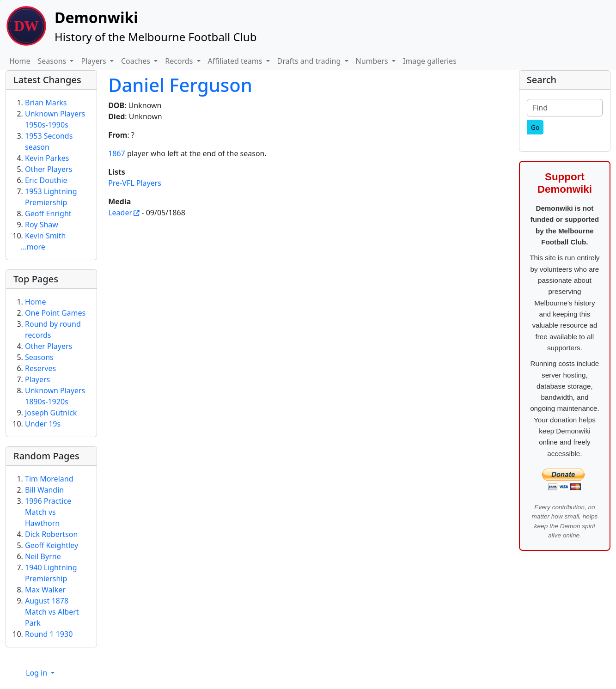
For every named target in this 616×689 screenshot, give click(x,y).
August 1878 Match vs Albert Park (52, 612)
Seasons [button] (53, 61)
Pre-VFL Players (135, 183)
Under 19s (43, 424)
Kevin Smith (45, 236)
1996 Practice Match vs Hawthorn (48, 512)
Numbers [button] (373, 61)
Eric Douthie (46, 180)
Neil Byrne (43, 556)
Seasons (39, 357)
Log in (37, 673)
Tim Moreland (49, 479)
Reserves (40, 368)
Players (37, 379)
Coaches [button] (137, 61)
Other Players (49, 169)
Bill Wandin (44, 490)
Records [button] (180, 61)
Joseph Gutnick (51, 413)
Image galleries (430, 61)
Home (20, 61)
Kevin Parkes (47, 158)
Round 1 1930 (49, 634)
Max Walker (45, 590)
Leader (120, 213)
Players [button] (94, 61)
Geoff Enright (48, 213)
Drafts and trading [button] (310, 61)
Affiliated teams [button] (236, 61)
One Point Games (55, 313)
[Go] (535, 127)
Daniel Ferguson (180, 85)
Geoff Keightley (52, 545)
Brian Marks (46, 103)
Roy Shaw (42, 225)
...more (33, 247)
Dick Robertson (51, 534)
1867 (117, 153)
